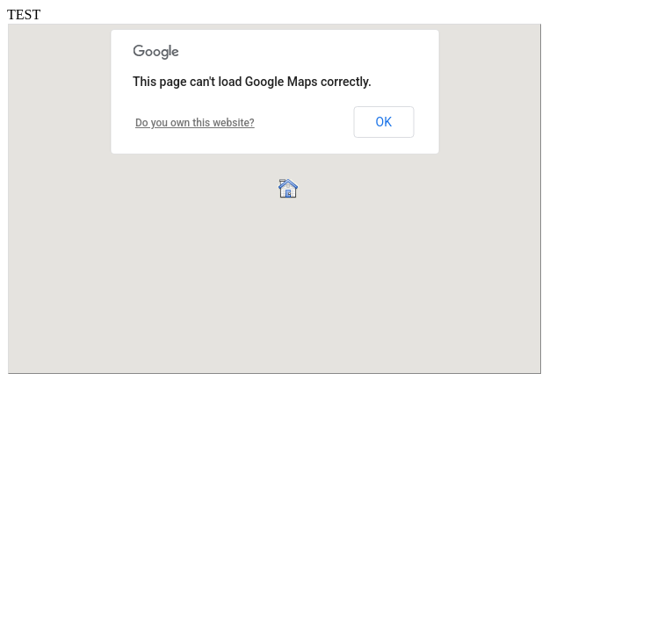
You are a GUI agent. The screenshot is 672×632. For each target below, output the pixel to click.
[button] (288, 187)
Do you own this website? (195, 123)
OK (384, 122)
